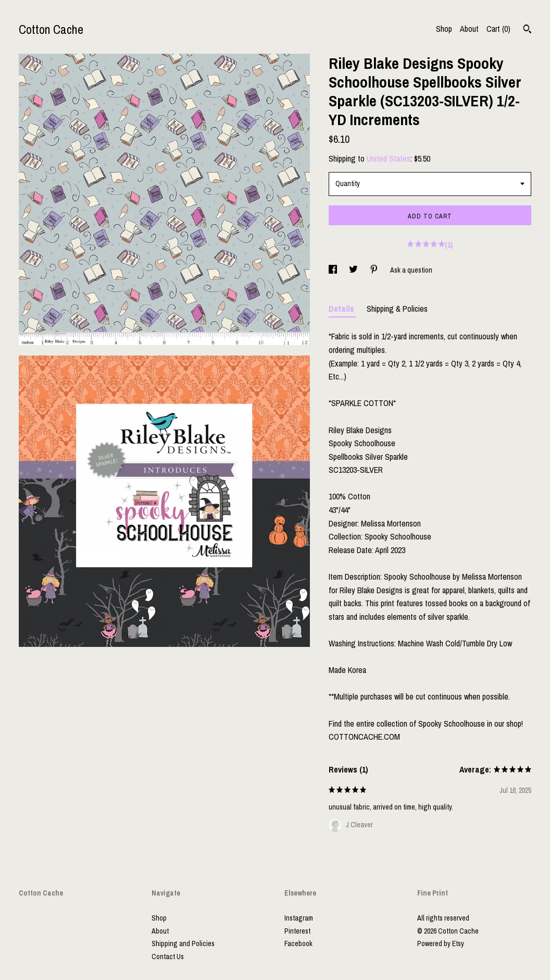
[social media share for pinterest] (375, 270)
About (469, 29)
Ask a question (411, 270)
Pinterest (297, 931)
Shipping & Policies (397, 309)
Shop (444, 29)
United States (389, 158)
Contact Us (168, 957)
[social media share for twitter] (354, 270)
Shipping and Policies (183, 944)
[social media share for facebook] (334, 270)
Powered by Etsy (441, 944)
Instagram (299, 918)
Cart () (498, 29)
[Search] (527, 30)
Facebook (298, 944)
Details (342, 309)
